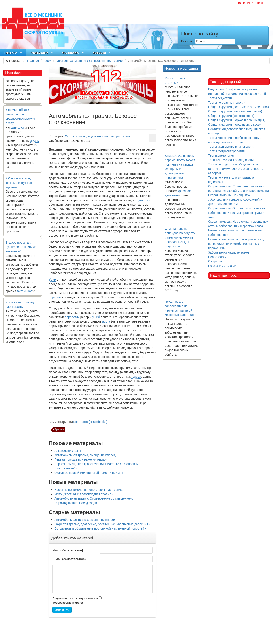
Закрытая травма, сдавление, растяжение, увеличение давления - (102, 524)
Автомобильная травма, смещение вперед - (86, 455)
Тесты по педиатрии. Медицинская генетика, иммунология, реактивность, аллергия (236, 169)
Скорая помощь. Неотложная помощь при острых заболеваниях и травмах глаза (238, 224)
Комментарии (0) (61, 422)
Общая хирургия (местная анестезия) (235, 111)
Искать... (188, 41)
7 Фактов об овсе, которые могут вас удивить (19, 185)
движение (144, 200)
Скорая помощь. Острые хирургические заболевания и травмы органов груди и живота (237, 213)
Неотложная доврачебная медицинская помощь (237, 131)
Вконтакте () (82, 422)
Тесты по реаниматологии (227, 103)
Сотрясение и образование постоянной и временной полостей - (100, 528)
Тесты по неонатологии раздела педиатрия (231, 180)
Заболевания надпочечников (229, 252)
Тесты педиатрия (220, 98)
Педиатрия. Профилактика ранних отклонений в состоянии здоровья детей (237, 91)
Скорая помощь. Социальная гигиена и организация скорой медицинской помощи (238, 189)
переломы (72, 317)
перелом (55, 297)
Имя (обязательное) (68, 550)
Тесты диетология (221, 155)
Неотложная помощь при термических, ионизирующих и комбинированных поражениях (236, 244)
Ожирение (216, 261)
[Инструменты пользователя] (152, 138)
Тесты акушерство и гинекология (232, 147)
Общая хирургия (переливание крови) (235, 125)
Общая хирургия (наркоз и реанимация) (237, 120)
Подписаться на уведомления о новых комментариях (75, 601)
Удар (52, 280)
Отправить (62, 610)
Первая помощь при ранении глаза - (80, 459)
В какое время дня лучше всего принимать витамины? (22, 249)
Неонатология (218, 257)
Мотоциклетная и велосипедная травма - (84, 494)
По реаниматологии (222, 266)
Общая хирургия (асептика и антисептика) (238, 107)
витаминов (25, 293)
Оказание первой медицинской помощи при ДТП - (90, 473)
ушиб (96, 317)
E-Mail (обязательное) (69, 559)
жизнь (35, 142)
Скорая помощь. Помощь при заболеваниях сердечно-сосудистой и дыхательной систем (235, 200)
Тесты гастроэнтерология (226, 151)
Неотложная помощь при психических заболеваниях (235, 233)
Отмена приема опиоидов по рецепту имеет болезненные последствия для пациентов (180, 237)
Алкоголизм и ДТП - (68, 451)
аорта (106, 321)
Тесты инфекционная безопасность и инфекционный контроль (235, 140)
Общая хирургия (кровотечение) (231, 116)
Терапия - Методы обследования (232, 160)
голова (136, 377)
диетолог (18, 129)
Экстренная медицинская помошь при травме (98, 136)
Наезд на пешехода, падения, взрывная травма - (89, 490)
